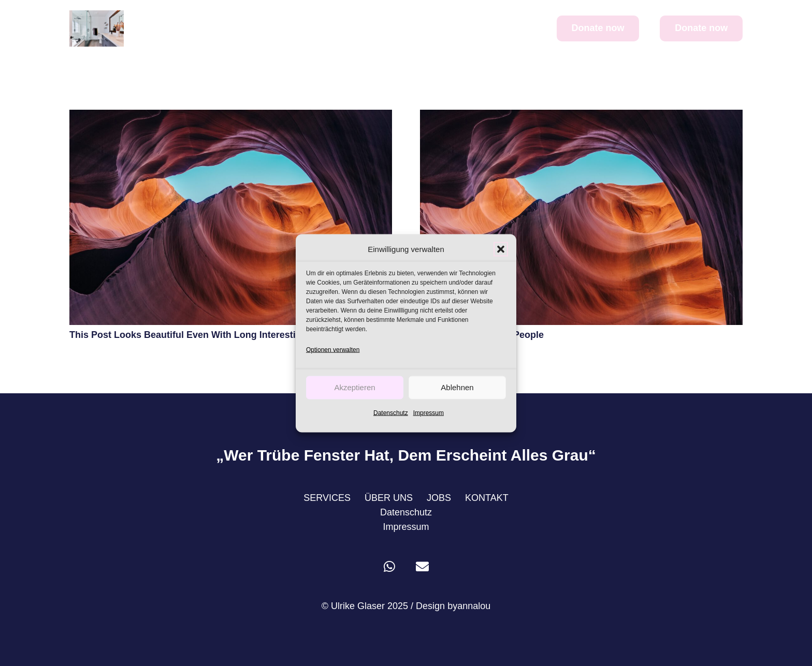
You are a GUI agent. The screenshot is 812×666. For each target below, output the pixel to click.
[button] (501, 249)
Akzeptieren (354, 387)
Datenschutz (391, 412)
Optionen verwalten (333, 349)
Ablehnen (457, 387)
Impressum (429, 412)
